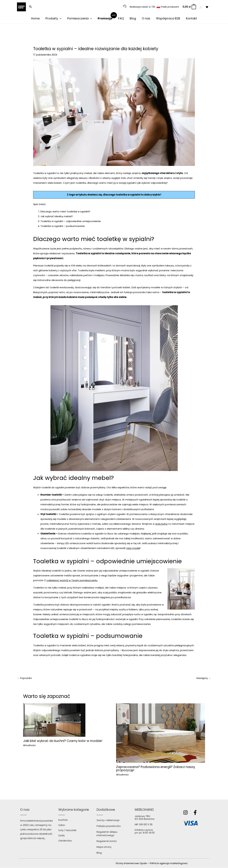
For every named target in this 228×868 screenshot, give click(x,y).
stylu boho (162, 524)
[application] (60, 18)
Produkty (53, 18)
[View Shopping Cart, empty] (189, 7)
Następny (203, 678)
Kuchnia (63, 820)
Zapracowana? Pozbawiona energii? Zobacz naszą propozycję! (157, 769)
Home (35, 18)
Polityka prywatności (109, 826)
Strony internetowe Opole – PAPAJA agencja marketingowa (152, 863)
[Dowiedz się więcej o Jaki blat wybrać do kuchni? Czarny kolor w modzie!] (54, 720)
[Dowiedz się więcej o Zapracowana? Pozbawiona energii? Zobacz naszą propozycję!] (161, 733)
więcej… (41, 838)
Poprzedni (25, 678)
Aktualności (30, 746)
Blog (133, 18)
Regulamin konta (107, 841)
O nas (146, 18)
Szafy (62, 836)
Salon (62, 825)
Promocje (105, 18)
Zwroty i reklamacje (108, 820)
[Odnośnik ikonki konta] (201, 7)
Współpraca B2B (168, 18)
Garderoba (65, 841)
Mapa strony (104, 847)
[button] (31, 7)
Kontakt (191, 18)
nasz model (133, 548)
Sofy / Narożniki (67, 830)
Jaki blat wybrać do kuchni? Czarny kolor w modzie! (65, 741)
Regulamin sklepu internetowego (107, 834)
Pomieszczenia (80, 18)
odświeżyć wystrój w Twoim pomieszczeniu (72, 580)
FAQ (121, 18)
